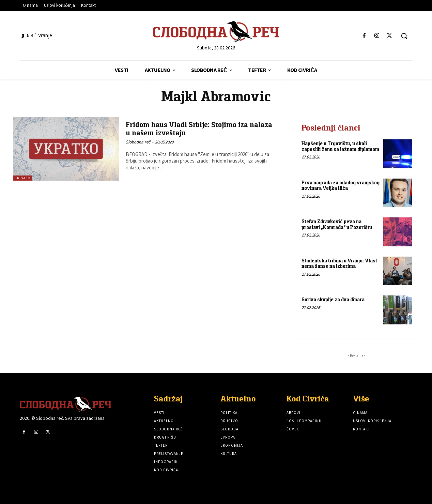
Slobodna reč (138, 141)
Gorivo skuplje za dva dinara (333, 299)
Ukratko (22, 178)
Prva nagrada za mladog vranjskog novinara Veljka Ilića (341, 185)
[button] (404, 36)
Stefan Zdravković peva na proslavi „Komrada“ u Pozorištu (337, 224)
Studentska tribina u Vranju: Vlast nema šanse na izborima (339, 263)
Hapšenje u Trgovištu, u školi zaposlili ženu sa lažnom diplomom (340, 146)
